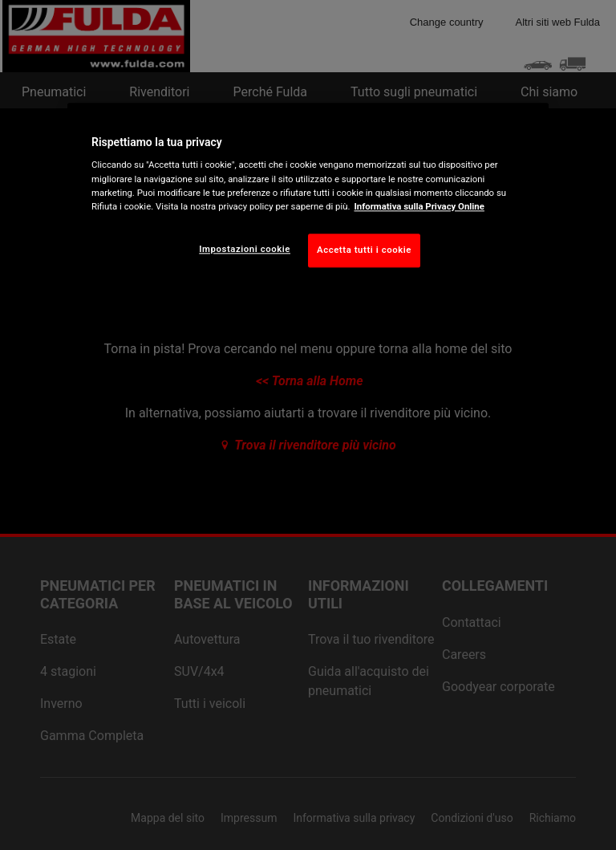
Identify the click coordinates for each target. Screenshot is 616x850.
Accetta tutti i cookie (364, 250)
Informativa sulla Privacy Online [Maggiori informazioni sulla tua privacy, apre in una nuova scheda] (419, 206)
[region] (308, 197)
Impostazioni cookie (245, 249)
